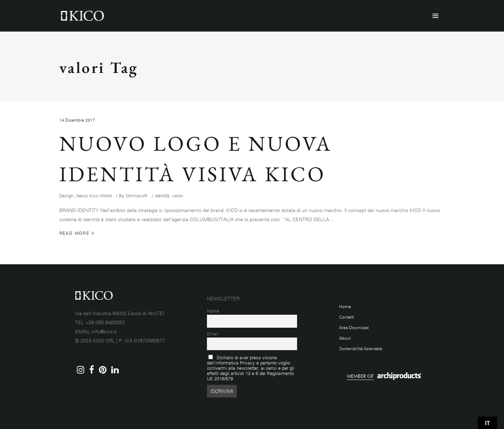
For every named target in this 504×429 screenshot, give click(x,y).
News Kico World (94, 196)
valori (178, 196)
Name (213, 311)
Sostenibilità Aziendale (361, 349)
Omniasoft (137, 196)
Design (66, 196)
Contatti (347, 317)
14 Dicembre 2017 (77, 120)
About (345, 338)
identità (162, 196)
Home (345, 307)
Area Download (354, 328)
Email (213, 334)
